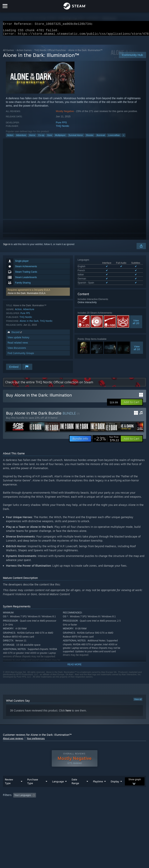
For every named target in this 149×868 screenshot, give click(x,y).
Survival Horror (76, 137)
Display (115, 789)
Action (10, 137)
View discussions (17, 350)
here (68, 713)
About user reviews (13, 741)
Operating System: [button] (14, 808)
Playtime (98, 789)
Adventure (21, 137)
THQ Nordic (63, 128)
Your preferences (36, 741)
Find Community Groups (21, 355)
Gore (50, 137)
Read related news (18, 345)
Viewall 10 (137, 350)
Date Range (75, 789)
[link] (106, 441)
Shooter (90, 137)
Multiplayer (60, 137)
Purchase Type (33, 789)
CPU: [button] (34, 808)
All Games (8, 53)
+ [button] (124, 137)
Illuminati (101, 137)
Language (58, 789)
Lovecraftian (114, 137)
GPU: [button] (47, 808)
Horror (32, 137)
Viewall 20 (136, 324)
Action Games (24, 53)
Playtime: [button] (92, 803)
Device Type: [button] (64, 808)
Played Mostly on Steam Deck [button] (120, 803)
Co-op (41, 137)
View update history (18, 340)
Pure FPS (61, 125)
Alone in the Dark (29, 323)
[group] (74, 806)
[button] (38, 294)
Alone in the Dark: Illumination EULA (26, 296)
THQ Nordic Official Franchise (50, 53)
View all (138, 702)
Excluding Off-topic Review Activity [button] (62, 803)
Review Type (9, 789)
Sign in (7, 247)
